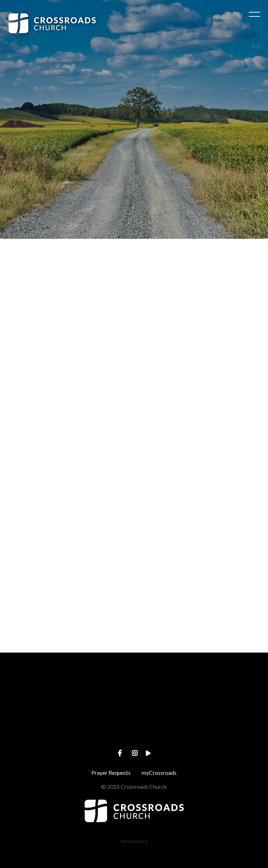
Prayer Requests (111, 773)
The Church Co (134, 841)
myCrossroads (159, 773)
